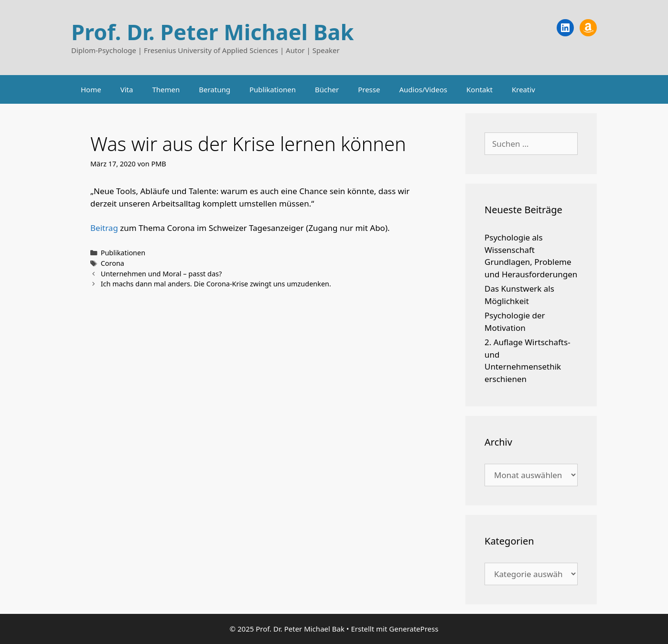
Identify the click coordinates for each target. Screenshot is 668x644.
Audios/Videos (423, 89)
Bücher (327, 89)
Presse (369, 89)
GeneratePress (414, 629)
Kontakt (479, 89)
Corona (113, 263)
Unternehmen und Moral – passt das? (162, 274)
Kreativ (523, 89)
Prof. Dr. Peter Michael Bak (212, 32)
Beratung (215, 89)
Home (91, 89)
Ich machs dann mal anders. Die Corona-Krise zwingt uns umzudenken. (216, 284)
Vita (127, 89)
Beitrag (104, 228)
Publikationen (273, 89)
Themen (166, 89)
